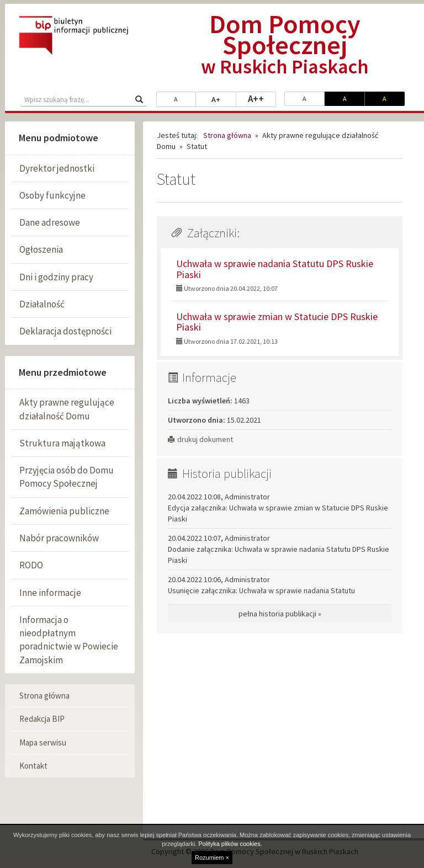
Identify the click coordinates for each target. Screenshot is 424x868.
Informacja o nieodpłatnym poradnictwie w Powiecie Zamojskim (69, 640)
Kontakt (33, 766)
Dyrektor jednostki (57, 168)
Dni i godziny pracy (56, 277)
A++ (262, 98)
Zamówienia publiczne (64, 511)
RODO (31, 565)
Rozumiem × (212, 858)
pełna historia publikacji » (280, 614)
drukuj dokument (200, 439)
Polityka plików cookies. (230, 844)
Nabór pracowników (59, 538)
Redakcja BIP (42, 719)
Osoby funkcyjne (52, 195)
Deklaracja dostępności (65, 331)
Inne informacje (50, 593)
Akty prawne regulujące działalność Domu (67, 409)
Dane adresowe (50, 222)
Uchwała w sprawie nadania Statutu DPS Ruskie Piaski (275, 269)
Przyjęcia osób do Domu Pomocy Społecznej (67, 477)
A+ (224, 99)
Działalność (42, 304)
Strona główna (44, 696)
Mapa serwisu (43, 742)
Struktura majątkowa (62, 443)
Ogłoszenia (41, 249)
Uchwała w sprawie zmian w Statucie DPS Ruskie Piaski (277, 322)
